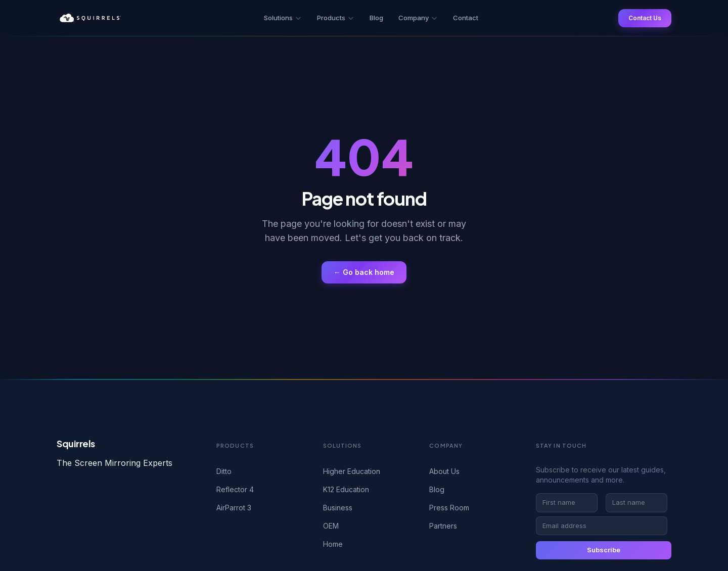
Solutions (283, 18)
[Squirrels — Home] (90, 18)
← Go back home (364, 272)
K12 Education (346, 489)
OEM (331, 526)
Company (418, 18)
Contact (466, 18)
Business (338, 508)
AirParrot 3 (234, 508)
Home (333, 544)
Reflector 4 (235, 489)
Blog (376, 18)
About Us (444, 471)
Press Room (449, 508)
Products (336, 18)
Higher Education (352, 471)
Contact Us (645, 18)
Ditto (224, 471)
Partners (443, 526)
